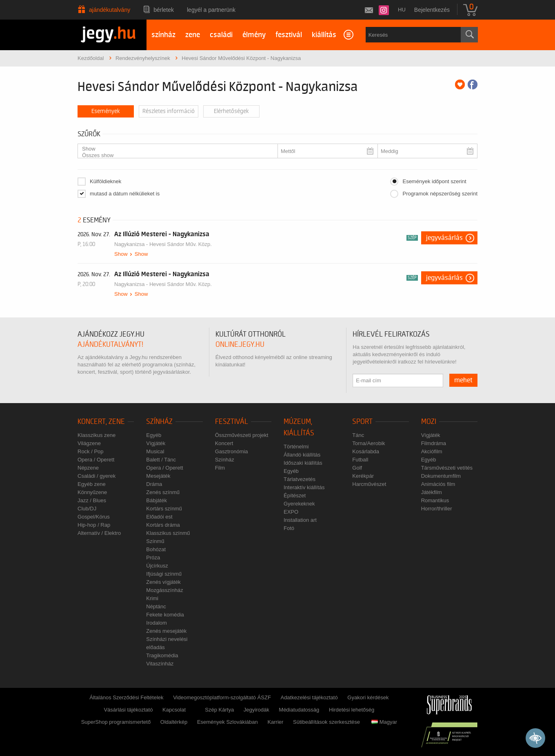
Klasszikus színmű (168, 533)
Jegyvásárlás (444, 238)
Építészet (295, 496)
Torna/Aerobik (369, 443)
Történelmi (296, 447)
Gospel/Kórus (94, 517)
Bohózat (156, 549)
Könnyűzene (92, 492)
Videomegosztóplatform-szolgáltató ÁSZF (222, 697)
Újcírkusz (157, 566)
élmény (254, 35)
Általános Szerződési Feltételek (126, 697)
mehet (463, 380)
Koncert (224, 443)
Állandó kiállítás (302, 455)
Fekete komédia (165, 615)
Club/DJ (87, 509)
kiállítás (324, 35)
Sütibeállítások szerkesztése (326, 722)
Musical (155, 451)
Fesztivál (232, 422)
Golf (357, 468)
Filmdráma (434, 443)
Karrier (275, 722)
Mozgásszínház (164, 590)
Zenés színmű (163, 492)
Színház (159, 422)
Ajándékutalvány (110, 10)
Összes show (174, 155)
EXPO (291, 512)
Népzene (88, 468)
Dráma (154, 484)
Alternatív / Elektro (99, 533)
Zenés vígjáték (163, 582)
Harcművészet (369, 484)
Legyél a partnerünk (211, 10)
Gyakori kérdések (368, 697)
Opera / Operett (96, 460)
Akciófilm (432, 451)
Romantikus (435, 500)
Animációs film (438, 484)
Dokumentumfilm (441, 476)
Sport (362, 422)
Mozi (429, 422)
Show (174, 149)
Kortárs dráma (163, 525)
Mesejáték (158, 476)
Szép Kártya (219, 710)
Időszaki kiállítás (303, 463)
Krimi (152, 598)
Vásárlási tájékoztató (128, 710)
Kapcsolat (174, 710)
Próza (153, 558)
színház (163, 35)
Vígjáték (156, 443)
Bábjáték (157, 500)
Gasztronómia (232, 451)
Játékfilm (432, 492)
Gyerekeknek (299, 504)
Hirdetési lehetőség (352, 710)
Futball (360, 460)
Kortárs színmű (164, 509)
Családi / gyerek (97, 476)
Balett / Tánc (161, 460)
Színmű (155, 541)
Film (220, 468)
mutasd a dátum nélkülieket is (125, 194)
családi (221, 35)
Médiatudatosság (299, 710)
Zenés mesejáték (166, 631)
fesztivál (289, 35)
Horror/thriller (437, 509)
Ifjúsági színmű (164, 574)
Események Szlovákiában (228, 722)
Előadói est (159, 517)
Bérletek (164, 10)
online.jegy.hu (240, 345)
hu (402, 10)
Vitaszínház (160, 664)
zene (193, 35)
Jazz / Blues (92, 500)
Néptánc (156, 606)
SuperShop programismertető (116, 722)
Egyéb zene (92, 484)
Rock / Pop (91, 451)
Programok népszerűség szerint (440, 194)
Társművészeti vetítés (447, 468)
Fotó (289, 528)
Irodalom (157, 623)
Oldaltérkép (174, 722)
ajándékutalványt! (110, 345)
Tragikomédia (162, 655)
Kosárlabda (366, 451)
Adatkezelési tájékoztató (309, 697)
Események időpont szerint (434, 181)
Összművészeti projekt (242, 435)
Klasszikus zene (97, 435)
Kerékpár (363, 476)
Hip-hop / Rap (94, 525)
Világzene (89, 443)
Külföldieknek (105, 181)
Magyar (384, 722)
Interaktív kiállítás (304, 487)
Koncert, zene (101, 422)
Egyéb (154, 435)
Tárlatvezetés (300, 479)
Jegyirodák (256, 710)
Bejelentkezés (432, 10)
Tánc (358, 435)
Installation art (300, 520)
